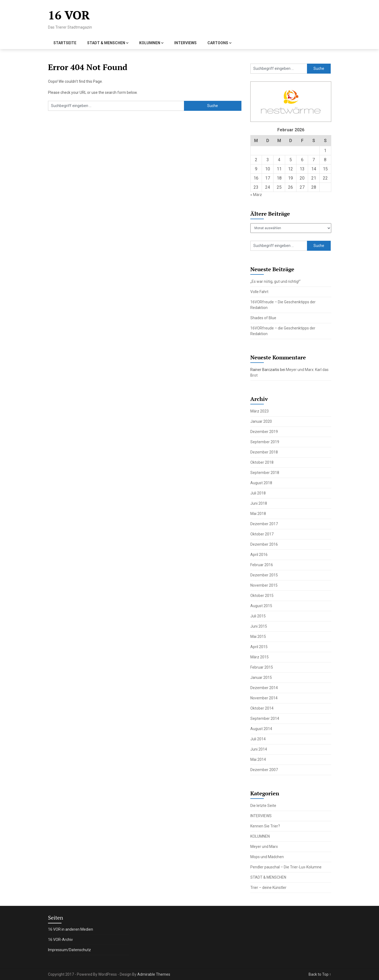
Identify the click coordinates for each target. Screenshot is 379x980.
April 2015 (259, 647)
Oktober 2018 (262, 462)
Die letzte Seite (263, 806)
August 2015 (261, 606)
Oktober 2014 (262, 708)
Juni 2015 (259, 626)
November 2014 (264, 698)
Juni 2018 (259, 503)
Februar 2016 (262, 565)
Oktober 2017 (262, 534)
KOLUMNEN (150, 43)
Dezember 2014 (264, 688)
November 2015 (264, 585)
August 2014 (261, 729)
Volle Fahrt (259, 292)
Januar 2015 (261, 678)
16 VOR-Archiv (60, 940)
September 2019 (265, 442)
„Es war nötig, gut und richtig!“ (275, 281)
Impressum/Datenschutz (69, 950)
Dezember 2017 (264, 524)
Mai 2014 (258, 759)
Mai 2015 (258, 637)
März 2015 (260, 657)
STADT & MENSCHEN (106, 43)
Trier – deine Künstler (268, 888)
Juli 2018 (258, 493)
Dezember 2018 (264, 452)
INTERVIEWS (185, 43)
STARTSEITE (65, 43)
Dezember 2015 (264, 575)
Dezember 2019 (264, 432)
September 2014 (265, 718)
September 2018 (265, 473)
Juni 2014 (259, 749)
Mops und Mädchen (267, 857)
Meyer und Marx (264, 847)
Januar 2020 (261, 421)
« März (256, 195)
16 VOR (69, 15)
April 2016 (259, 555)
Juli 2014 (258, 739)
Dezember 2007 (264, 770)
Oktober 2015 (262, 596)
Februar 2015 (262, 667)
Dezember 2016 (264, 544)
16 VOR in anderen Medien (71, 929)
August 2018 (261, 483)
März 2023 (260, 411)
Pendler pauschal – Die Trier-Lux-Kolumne (286, 867)
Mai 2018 (258, 514)
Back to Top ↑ (320, 974)
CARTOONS (218, 43)
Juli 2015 (258, 616)
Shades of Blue (263, 318)
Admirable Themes (154, 974)
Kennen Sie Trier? (265, 826)
